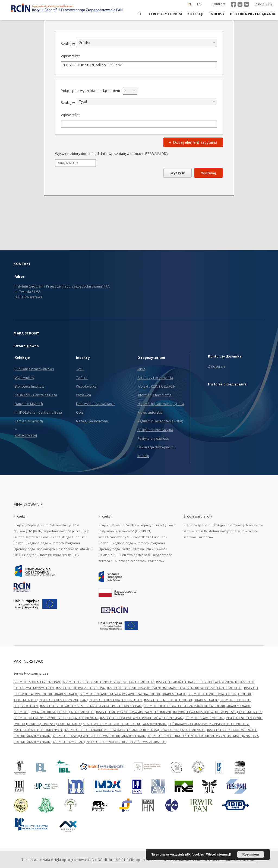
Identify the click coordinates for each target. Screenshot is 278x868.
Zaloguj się (264, 4)
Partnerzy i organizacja (155, 378)
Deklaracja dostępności (156, 447)
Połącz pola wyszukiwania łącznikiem (90, 91)
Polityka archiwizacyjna (155, 430)
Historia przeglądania (253, 14)
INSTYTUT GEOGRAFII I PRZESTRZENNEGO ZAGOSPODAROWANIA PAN (91, 706)
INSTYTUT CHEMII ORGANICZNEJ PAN (116, 700)
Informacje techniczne (155, 395)
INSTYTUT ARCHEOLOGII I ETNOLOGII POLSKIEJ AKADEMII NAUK (108, 682)
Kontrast (219, 4)
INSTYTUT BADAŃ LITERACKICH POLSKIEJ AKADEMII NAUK (197, 682)
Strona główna (26, 346)
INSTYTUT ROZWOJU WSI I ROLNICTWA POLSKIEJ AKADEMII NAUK (99, 736)
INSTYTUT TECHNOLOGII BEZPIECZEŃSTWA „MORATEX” (126, 742)
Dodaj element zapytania (192, 142)
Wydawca (83, 395)
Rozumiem (251, 854)
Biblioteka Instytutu (30, 386)
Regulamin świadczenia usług (160, 421)
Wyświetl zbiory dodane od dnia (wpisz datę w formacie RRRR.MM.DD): (112, 154)
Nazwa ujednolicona (92, 421)
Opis (80, 412)
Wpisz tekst (70, 56)
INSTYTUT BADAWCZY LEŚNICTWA (81, 688)
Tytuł (80, 369)
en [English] (199, 4)
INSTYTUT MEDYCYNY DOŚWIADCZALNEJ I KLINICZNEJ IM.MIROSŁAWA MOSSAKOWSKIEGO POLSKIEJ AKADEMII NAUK (179, 712)
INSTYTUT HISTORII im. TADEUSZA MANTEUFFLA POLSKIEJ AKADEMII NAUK (197, 706)
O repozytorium (166, 14)
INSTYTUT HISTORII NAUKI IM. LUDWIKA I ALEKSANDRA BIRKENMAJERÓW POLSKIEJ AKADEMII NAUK (135, 730)
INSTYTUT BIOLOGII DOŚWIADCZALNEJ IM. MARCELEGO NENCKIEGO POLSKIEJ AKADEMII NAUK (175, 688)
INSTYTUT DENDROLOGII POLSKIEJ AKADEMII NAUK (181, 700)
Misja (141, 369)
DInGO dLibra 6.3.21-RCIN (113, 860)
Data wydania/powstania (95, 404)
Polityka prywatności (153, 438)
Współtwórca (86, 386)
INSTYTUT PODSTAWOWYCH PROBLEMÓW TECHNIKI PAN (142, 718)
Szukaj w (68, 44)
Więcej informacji (219, 854)
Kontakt (143, 456)
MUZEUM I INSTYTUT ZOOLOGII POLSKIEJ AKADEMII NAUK (125, 724)
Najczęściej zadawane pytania (161, 404)
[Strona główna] (139, 14)
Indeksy (217, 14)
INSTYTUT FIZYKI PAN (68, 742)
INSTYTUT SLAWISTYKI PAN (204, 718)
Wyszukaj (208, 173)
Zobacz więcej (26, 435)
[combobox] (147, 43)
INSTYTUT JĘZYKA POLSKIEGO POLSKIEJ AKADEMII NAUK (54, 712)
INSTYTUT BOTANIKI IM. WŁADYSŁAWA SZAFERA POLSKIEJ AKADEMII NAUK (133, 694)
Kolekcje (196, 14)
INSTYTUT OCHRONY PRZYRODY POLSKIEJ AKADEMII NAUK (56, 718)
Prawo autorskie (150, 412)
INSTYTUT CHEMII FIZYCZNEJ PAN (63, 700)
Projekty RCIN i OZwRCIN (157, 386)
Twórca (82, 378)
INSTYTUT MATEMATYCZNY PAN (37, 682)
